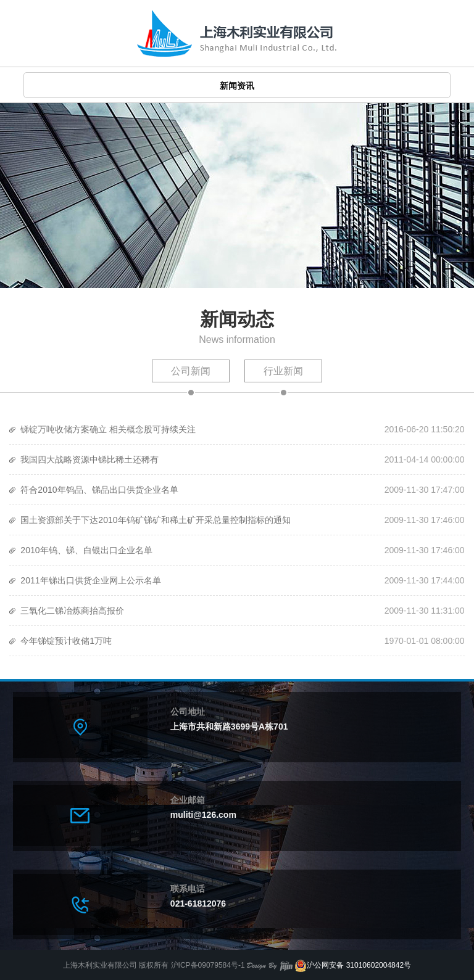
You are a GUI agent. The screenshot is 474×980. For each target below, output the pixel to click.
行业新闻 (283, 371)
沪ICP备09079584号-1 (208, 965)
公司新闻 (191, 371)
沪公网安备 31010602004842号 (353, 965)
